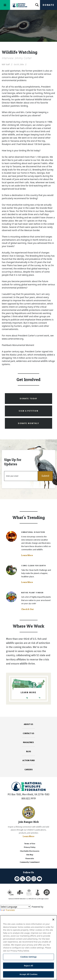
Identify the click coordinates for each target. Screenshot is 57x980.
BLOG (29, 751)
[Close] (53, 920)
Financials (30, 859)
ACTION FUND (29, 760)
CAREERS (29, 770)
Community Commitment (30, 862)
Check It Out (28, 609)
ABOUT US (28, 724)
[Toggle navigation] (5, 5)
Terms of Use (30, 844)
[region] (28, 948)
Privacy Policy (30, 847)
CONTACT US (28, 733)
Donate (48, 5)
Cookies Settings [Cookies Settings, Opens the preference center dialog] (28, 957)
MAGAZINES (28, 742)
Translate (7, 910)
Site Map (30, 855)
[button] (45, 476)
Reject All (29, 966)
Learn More (27, 555)
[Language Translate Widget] (15, 907)
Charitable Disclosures (30, 851)
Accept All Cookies (29, 974)
